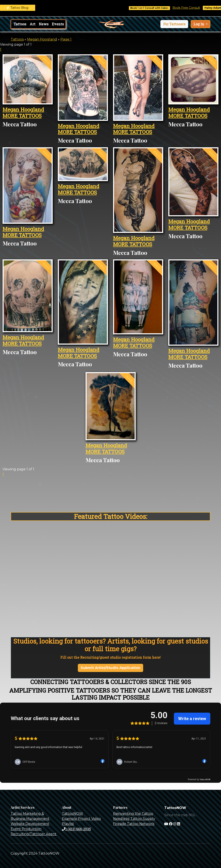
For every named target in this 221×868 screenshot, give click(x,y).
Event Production (26, 829)
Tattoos (20, 24)
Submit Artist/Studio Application (110, 668)
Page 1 (66, 39)
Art (33, 24)
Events (58, 24)
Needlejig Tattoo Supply (134, 819)
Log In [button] (199, 24)
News (44, 24)
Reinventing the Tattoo (133, 814)
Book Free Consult (191, 8)
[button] (174, 24)
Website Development (30, 824)
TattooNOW (72, 814)
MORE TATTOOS (22, 116)
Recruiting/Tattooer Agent (34, 834)
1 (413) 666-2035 (76, 829)
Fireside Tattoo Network (134, 824)
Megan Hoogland (42, 39)
